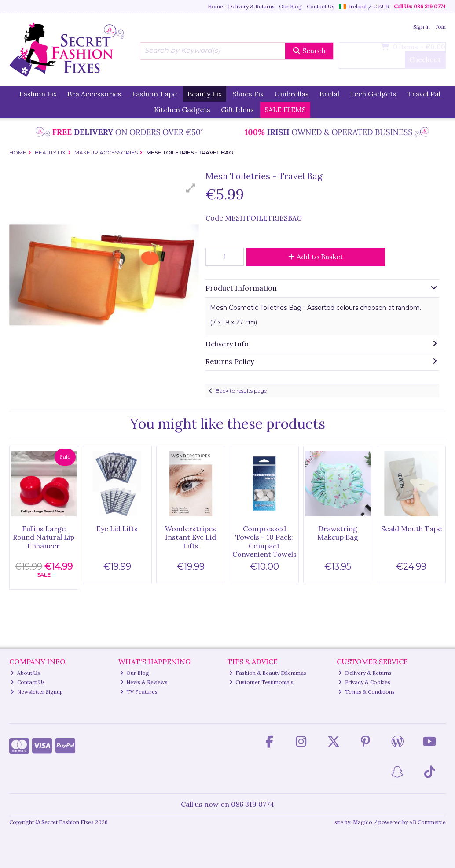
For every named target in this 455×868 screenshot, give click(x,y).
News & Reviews (144, 682)
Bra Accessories (94, 94)
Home (215, 6)
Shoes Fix (248, 94)
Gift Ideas (237, 110)
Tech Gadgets (373, 94)
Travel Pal (424, 94)
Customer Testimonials (262, 682)
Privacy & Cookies (364, 682)
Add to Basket (316, 257)
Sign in (422, 27)
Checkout (425, 59)
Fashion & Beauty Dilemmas (268, 673)
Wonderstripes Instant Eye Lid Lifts (191, 537)
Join (441, 27)
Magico (363, 822)
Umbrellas (292, 94)
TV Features (139, 692)
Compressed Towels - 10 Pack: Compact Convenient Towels (264, 541)
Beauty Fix (205, 94)
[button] (191, 188)
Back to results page (241, 391)
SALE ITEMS (285, 110)
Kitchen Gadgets (182, 110)
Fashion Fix (38, 94)
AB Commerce (427, 822)
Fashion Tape (154, 94)
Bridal (329, 94)
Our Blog (290, 6)
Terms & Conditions (367, 692)
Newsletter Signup (37, 692)
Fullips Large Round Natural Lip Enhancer (44, 537)
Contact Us (321, 6)
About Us (25, 673)
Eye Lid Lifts (117, 529)
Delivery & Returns (251, 6)
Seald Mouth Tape (411, 529)
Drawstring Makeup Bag (338, 533)
